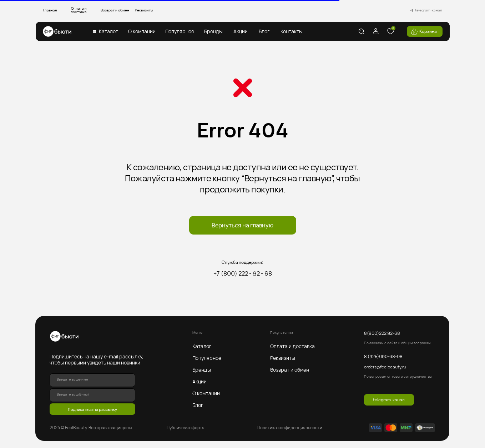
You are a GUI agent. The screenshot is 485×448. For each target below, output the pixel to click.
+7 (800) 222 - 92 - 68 (243, 273)
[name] (92, 380)
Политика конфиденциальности (290, 427)
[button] (108, 31)
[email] (92, 395)
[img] (57, 31)
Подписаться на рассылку (92, 409)
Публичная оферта (186, 427)
